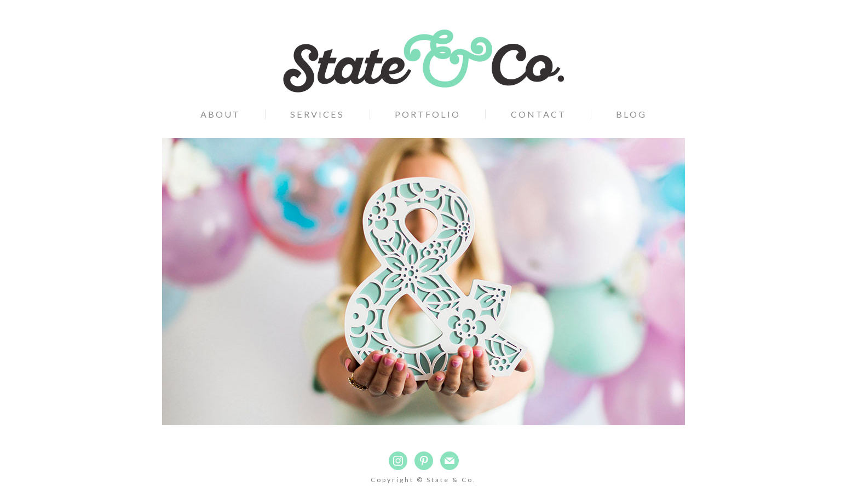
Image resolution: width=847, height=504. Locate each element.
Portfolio (428, 114)
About (220, 114)
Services (317, 114)
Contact (538, 114)
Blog (631, 114)
